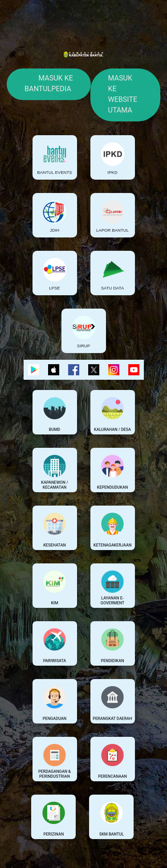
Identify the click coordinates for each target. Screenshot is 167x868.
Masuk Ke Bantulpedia (49, 83)
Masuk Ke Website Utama (123, 94)
